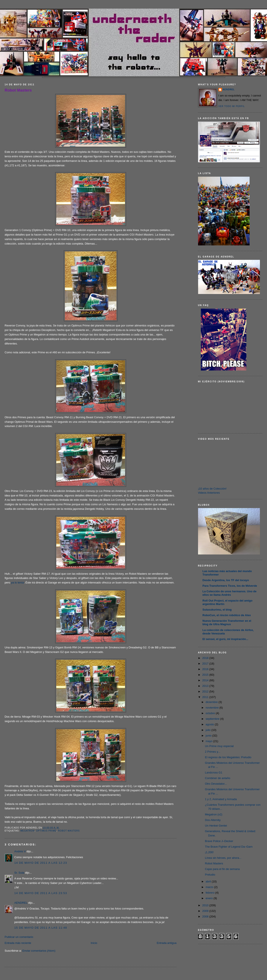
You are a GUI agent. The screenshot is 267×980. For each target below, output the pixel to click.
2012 (206, 691)
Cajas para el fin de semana (222, 869)
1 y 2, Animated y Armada (221, 799)
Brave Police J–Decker (219, 841)
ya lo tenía (17, 583)
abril (209, 881)
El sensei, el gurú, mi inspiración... (225, 639)
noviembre (212, 708)
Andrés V (20, 851)
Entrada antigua (167, 943)
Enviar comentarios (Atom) (39, 951)
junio (209, 736)
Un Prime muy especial (219, 746)
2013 (206, 686)
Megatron (27, 831)
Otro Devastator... (216, 784)
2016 (206, 669)
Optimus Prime (46, 831)
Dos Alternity (213, 820)
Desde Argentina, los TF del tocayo (226, 580)
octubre (211, 713)
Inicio (94, 943)
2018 (206, 658)
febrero (210, 893)
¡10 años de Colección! (212, 489)
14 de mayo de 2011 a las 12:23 (41, 863)
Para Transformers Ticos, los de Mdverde (230, 586)
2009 (206, 911)
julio (208, 730)
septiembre (213, 719)
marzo (210, 887)
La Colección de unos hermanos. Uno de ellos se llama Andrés (230, 593)
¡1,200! (209, 852)
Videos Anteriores (209, 493)
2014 (206, 680)
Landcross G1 (214, 773)
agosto (210, 724)
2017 (206, 664)
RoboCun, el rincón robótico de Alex (227, 615)
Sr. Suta (19, 873)
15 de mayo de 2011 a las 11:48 (41, 928)
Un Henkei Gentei (216, 826)
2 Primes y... (213, 752)
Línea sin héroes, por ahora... (223, 858)
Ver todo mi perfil (232, 106)
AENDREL (21, 903)
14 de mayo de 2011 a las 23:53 (41, 893)
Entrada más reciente (18, 943)
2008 (206, 916)
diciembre (212, 702)
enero (210, 898)
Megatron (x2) (214, 814)
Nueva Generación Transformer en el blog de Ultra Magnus (227, 622)
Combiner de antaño (218, 778)
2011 (206, 697)
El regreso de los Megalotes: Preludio (228, 757)
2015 (206, 675)
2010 (206, 905)
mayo (209, 741)
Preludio (210, 875)
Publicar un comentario (19, 937)
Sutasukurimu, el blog (217, 610)
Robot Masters (18, 90)
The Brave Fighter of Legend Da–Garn (229, 847)
